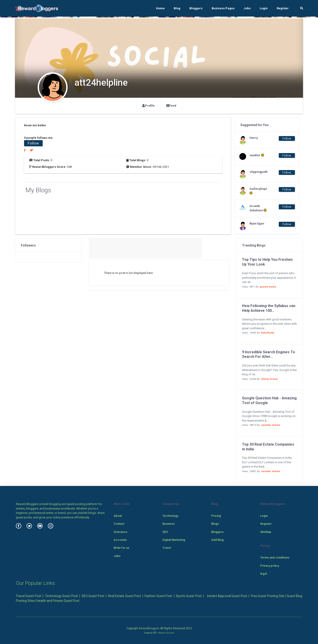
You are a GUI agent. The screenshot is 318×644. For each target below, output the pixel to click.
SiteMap (266, 532)
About (118, 516)
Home (160, 8)
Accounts (120, 540)
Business (169, 524)
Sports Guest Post (189, 596)
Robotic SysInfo (164, 633)
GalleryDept (258, 191)
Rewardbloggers (149, 628)
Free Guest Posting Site (268, 596)
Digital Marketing (174, 540)
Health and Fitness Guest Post (58, 601)
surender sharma (271, 425)
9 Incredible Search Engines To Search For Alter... (269, 354)
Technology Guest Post (61, 596)
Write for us (121, 548)
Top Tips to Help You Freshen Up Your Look (267, 262)
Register (283, 8)
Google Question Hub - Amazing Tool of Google (269, 400)
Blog (177, 8)
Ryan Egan (257, 223)
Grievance (121, 532)
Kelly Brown (268, 333)
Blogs (215, 524)
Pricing (216, 516)
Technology (170, 516)
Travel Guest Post (29, 596)
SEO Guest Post (93, 596)
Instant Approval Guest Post (227, 596)
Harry (254, 138)
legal (263, 574)
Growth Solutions (258, 208)
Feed (171, 106)
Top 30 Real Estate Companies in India (268, 447)
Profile (148, 106)
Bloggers (196, 8)
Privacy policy (270, 566)
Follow (33, 143)
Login (264, 8)
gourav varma (268, 287)
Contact (119, 524)
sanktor (257, 155)
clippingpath (259, 172)
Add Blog (217, 540)
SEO (165, 532)
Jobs (247, 8)
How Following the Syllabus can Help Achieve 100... (269, 308)
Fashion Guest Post (158, 596)
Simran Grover (269, 379)
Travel (167, 548)
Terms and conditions (275, 557)
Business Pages (223, 8)
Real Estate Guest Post (124, 596)
